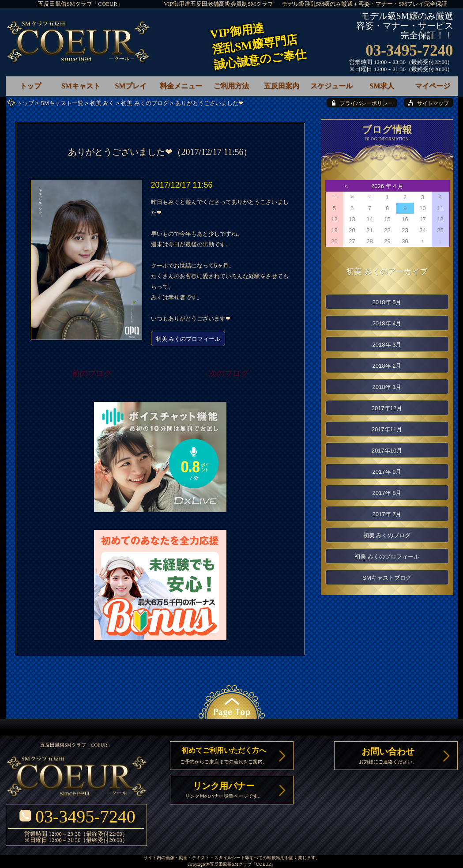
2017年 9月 (387, 472)
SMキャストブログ (387, 578)
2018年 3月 (387, 345)
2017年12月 (387, 408)
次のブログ (229, 374)
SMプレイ (131, 86)
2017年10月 (387, 451)
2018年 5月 (387, 302)
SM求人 (382, 86)
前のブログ (92, 374)
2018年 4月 (387, 323)
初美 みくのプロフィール (188, 339)
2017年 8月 (387, 493)
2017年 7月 (387, 514)
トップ (25, 103)
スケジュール (331, 86)
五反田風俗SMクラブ (231, 865)
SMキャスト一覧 (62, 103)
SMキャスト (81, 86)
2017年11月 (387, 429)
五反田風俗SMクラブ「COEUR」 (81, 4)
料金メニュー (181, 86)
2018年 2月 (387, 366)
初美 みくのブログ (145, 103)
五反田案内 (282, 86)
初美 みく (102, 103)
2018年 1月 (387, 387)
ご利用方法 (231, 86)
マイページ (433, 86)
